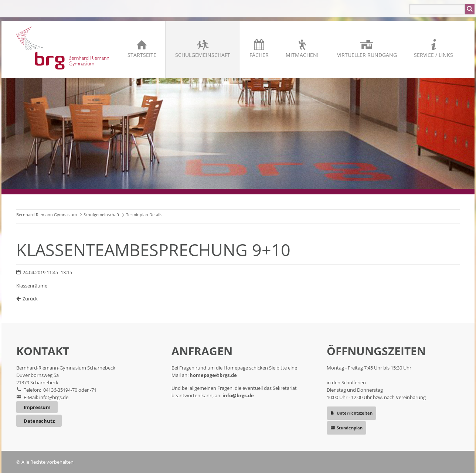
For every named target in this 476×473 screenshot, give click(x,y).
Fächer (259, 55)
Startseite (142, 55)
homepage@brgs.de (213, 375)
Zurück (30, 299)
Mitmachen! (302, 55)
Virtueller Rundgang (367, 55)
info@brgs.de (54, 397)
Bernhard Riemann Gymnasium (47, 215)
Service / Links (433, 55)
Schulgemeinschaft (203, 55)
